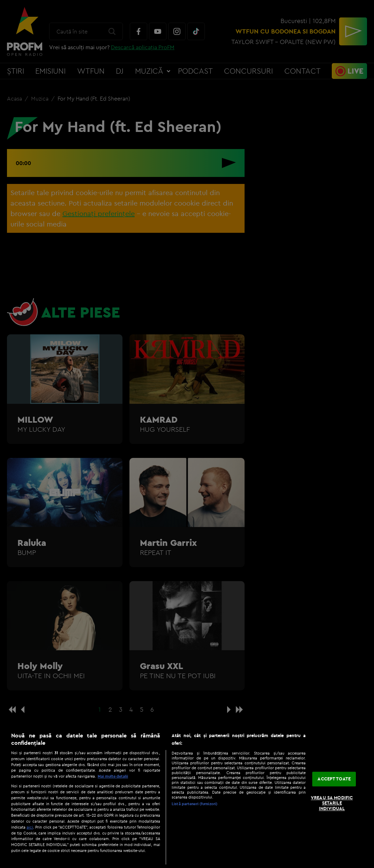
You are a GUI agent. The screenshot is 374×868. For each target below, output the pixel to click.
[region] (187, 796)
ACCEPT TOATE (334, 779)
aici (30, 827)
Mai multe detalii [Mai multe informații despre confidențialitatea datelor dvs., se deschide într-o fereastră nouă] (113, 776)
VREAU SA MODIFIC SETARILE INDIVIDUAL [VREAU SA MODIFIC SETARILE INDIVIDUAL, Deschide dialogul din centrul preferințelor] (332, 803)
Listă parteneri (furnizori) (195, 804)
